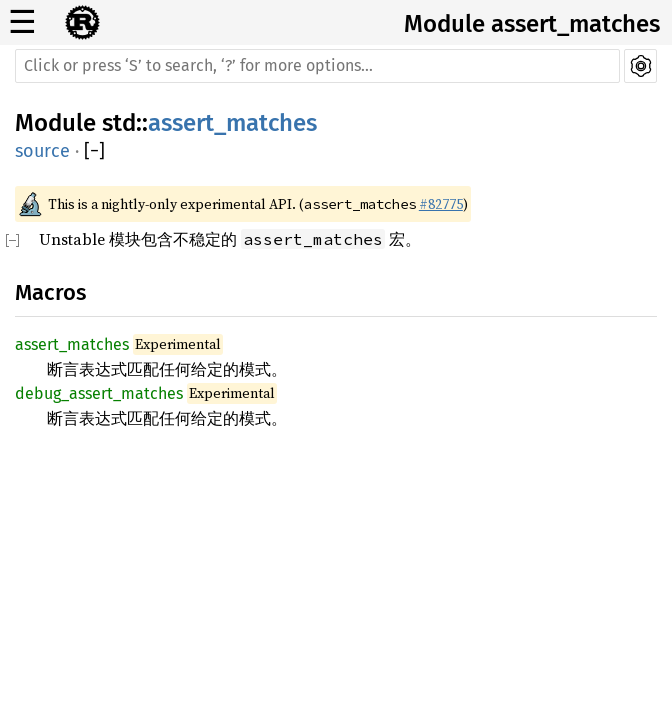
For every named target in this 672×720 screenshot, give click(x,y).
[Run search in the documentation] (317, 66)
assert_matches (232, 123)
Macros (50, 292)
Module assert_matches (532, 24)
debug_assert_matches (99, 393)
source (42, 151)
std (119, 123)
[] (94, 151)
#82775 (441, 204)
